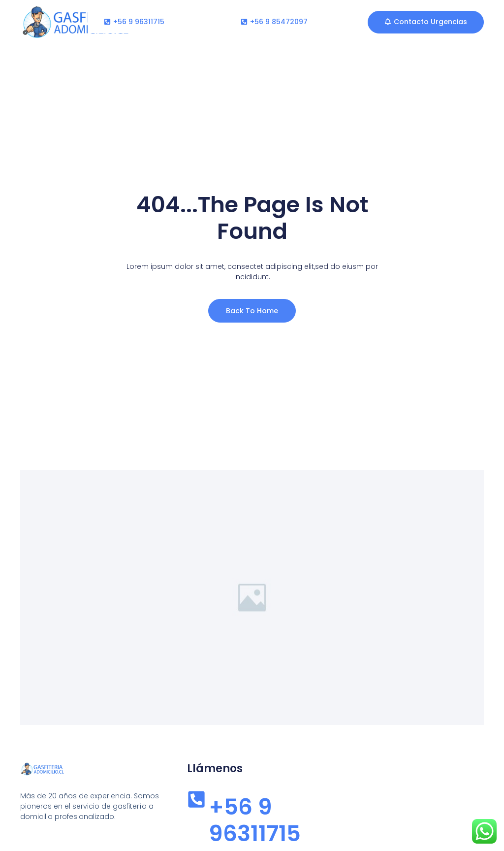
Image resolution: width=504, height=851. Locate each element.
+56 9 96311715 (255, 820)
